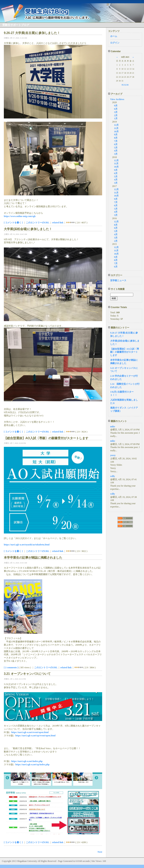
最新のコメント (118, 421)
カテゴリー (115, 275)
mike (113, 427)
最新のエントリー (119, 328)
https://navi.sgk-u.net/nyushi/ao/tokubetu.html (27, 545)
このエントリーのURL (38, 223)
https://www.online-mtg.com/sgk (20, 216)
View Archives (117, 99)
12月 (116, 125)
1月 (116, 118)
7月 (116, 141)
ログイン (115, 43)
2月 (116, 115)
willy (113, 476)
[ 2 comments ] (11, 667)
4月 (116, 151)
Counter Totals (118, 307)
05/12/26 (125, 85)
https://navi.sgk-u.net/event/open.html (30, 732)
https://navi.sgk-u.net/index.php (27, 761)
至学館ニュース (118, 280)
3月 (116, 112)
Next (100, 852)
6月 (116, 109)
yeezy (113, 455)
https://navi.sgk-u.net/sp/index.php (32, 764)
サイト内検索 (116, 289)
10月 (116, 132)
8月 (116, 138)
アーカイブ (115, 94)
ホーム (114, 36)
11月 (116, 128)
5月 (116, 148)
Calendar (114, 51)
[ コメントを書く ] (13, 223)
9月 (116, 106)
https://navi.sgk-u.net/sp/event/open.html (35, 736)
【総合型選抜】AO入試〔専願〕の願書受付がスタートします (125, 352)
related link (58, 223)
